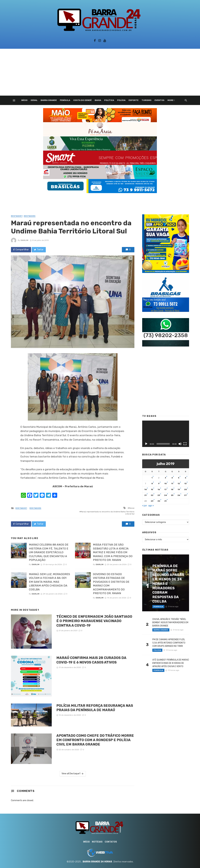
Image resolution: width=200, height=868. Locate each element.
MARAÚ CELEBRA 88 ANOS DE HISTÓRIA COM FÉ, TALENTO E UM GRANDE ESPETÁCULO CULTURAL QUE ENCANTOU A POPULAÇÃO (49, 552)
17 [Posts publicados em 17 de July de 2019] (165, 489)
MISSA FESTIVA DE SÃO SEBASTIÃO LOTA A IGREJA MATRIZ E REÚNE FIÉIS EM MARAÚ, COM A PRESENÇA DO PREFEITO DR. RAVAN (113, 552)
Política (109, 100)
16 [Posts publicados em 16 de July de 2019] (159, 489)
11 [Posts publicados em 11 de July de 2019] (172, 484)
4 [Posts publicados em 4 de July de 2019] (172, 478)
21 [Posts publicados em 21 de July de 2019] (145, 495)
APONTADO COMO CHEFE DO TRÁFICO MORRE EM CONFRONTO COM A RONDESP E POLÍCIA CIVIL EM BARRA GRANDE (95, 740)
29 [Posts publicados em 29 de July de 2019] (152, 501)
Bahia (98, 100)
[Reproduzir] (146, 444)
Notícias (97, 842)
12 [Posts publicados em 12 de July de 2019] (179, 484)
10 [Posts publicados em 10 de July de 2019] (166, 484)
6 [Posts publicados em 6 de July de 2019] (186, 478)
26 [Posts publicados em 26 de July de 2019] (179, 495)
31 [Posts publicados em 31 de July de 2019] (165, 501)
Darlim (24, 240)
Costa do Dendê (82, 100)
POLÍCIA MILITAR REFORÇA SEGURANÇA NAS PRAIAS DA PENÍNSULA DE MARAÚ (95, 708)
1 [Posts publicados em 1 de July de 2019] (152, 478)
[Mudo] (180, 444)
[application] (166, 434)
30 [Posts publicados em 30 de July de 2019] (159, 501)
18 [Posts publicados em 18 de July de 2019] (172, 489)
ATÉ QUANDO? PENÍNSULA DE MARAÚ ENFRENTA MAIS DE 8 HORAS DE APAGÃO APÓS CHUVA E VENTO (171, 663)
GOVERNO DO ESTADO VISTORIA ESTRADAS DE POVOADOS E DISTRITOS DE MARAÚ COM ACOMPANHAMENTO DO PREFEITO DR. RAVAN (111, 584)
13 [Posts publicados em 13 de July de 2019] (185, 484)
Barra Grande (49, 100)
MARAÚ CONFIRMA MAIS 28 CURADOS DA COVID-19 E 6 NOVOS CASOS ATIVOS (91, 660)
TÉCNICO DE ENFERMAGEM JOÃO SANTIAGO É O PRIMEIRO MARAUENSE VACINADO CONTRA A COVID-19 (94, 621)
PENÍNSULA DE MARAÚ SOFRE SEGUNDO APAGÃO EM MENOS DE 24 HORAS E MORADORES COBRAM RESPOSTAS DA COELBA (168, 584)
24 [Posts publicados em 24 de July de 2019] (166, 495)
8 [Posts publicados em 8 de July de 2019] (152, 484)
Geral (34, 100)
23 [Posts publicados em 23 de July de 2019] (159, 495)
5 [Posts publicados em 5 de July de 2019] (179, 478)
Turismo (146, 100)
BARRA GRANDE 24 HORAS (97, 862)
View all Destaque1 (73, 774)
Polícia (121, 100)
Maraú (132, 508)
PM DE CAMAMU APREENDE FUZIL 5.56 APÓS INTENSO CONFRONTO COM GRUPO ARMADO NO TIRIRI (169, 643)
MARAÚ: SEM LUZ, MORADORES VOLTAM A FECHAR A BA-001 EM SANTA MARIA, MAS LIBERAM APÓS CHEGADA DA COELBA (49, 582)
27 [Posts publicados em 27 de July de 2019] (185, 495)
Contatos (111, 842)
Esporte (134, 100)
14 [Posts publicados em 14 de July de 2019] (146, 489)
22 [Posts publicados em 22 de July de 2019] (152, 495)
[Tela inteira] (185, 444)
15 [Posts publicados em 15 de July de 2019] (152, 489)
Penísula (65, 100)
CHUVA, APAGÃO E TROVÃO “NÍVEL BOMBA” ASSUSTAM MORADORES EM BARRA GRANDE (170, 622)
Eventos (159, 100)
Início (24, 100)
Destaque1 (17, 216)
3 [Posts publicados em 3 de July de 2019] (165, 478)
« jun (145, 506)
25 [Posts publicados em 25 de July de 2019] (172, 495)
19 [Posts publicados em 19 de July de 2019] (179, 489)
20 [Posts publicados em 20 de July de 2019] (186, 489)
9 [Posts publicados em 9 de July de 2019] (159, 484)
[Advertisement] (100, 72)
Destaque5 (30, 216)
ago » (151, 506)
